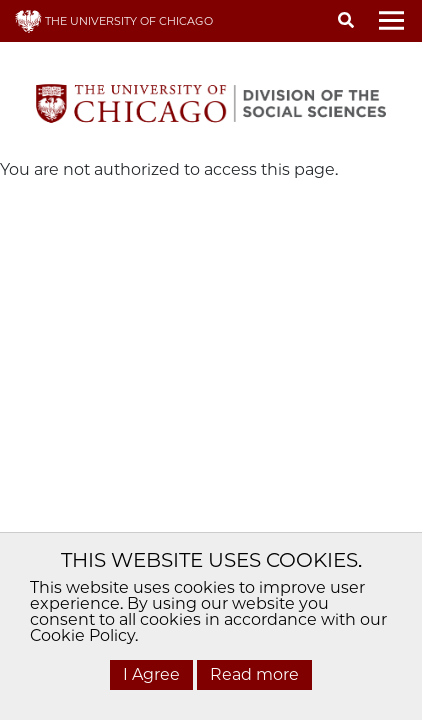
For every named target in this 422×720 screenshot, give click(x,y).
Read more (254, 674)
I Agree (151, 674)
